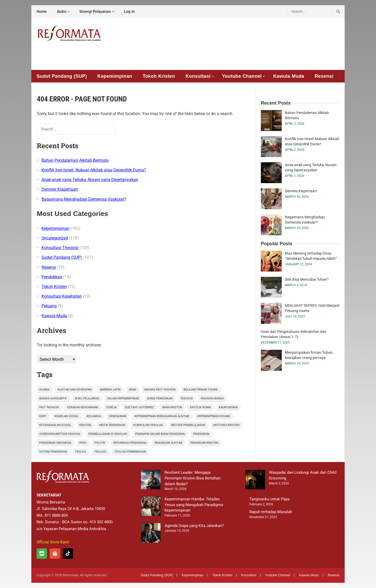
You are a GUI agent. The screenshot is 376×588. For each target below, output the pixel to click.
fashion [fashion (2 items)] (187, 398)
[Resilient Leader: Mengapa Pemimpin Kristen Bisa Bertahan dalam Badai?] (151, 481)
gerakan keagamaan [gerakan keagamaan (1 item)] (83, 407)
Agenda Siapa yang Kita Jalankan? (194, 526)
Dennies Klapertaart (60, 189)
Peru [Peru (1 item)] (83, 443)
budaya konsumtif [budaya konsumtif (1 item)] (53, 398)
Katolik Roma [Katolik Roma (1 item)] (200, 407)
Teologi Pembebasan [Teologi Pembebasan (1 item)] (130, 452)
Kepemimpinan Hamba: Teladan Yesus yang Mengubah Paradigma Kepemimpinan (194, 505)
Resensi (324, 76)
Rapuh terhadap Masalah (271, 512)
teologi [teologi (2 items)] (100, 452)
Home (42, 11)
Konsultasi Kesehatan (62, 296)
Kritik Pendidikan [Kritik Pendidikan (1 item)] (112, 425)
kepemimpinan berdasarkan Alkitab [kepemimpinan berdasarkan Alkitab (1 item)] (162, 416)
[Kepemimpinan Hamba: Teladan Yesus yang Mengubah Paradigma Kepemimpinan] (151, 507)
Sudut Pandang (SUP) (62, 76)
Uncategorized (55, 238)
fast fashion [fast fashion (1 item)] (49, 407)
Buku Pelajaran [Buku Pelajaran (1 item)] (87, 398)
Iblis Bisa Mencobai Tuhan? (307, 279)
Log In (130, 11)
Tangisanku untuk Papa (269, 499)
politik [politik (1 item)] (100, 443)
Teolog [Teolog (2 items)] (81, 452)
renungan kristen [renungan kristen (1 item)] (204, 443)
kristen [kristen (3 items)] (85, 425)
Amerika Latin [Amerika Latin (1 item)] (110, 390)
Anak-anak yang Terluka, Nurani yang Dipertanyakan (90, 180)
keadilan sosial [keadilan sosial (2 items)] (67, 416)
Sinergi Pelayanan (95, 11)
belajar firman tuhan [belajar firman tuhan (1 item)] (201, 390)
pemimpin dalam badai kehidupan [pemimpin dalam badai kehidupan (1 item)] (160, 434)
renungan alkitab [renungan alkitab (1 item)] (168, 443)
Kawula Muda (289, 76)
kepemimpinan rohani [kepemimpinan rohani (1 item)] (214, 416)
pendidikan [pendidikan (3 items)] (201, 434)
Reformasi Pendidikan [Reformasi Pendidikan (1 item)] (130, 443)
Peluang (49, 306)
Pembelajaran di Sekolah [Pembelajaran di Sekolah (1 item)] (108, 434)
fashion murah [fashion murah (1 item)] (212, 398)
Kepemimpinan (115, 76)
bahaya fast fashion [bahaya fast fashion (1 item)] (160, 390)
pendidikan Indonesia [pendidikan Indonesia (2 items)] (55, 443)
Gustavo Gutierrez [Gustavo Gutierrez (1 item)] (139, 407)
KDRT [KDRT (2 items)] (43, 416)
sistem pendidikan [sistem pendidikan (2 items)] (53, 452)
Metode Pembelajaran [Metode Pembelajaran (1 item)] (188, 425)
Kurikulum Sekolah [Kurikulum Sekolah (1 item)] (148, 425)
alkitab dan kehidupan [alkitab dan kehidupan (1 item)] (75, 390)
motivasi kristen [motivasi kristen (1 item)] (226, 425)
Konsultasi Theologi (60, 248)
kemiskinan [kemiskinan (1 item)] (118, 416)
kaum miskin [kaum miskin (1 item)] (228, 407)
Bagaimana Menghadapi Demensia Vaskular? (84, 199)
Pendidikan (52, 277)
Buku (62, 11)
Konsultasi (198, 76)
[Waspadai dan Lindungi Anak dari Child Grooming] (255, 481)
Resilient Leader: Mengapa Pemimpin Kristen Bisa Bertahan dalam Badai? (192, 478)
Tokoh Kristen (159, 76)
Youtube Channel (242, 76)
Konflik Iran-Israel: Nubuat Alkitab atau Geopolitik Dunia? (94, 170)
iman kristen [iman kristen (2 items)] (172, 407)
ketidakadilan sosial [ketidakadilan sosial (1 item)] (55, 425)
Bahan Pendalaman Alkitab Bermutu (75, 160)
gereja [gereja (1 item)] (111, 407)
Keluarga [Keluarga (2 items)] (94, 416)
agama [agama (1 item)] (44, 390)
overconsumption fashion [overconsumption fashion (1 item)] (60, 434)
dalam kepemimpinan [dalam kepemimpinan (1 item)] (123, 398)
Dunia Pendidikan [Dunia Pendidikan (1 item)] (160, 398)
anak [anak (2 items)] (133, 390)
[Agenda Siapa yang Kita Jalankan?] (151, 534)
